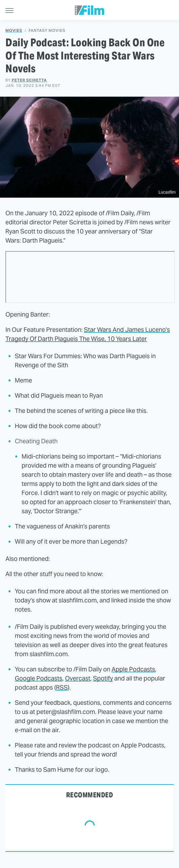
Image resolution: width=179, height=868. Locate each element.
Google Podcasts (39, 678)
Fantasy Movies (47, 31)
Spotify (103, 678)
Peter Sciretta (29, 80)
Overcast (78, 678)
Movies (14, 31)
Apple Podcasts (133, 669)
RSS (62, 687)
